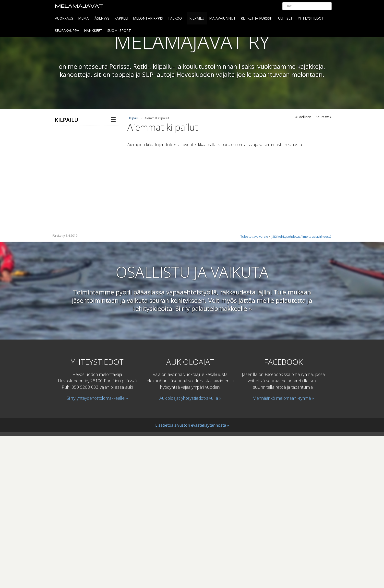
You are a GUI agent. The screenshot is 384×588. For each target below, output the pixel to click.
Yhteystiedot (311, 18)
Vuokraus (64, 18)
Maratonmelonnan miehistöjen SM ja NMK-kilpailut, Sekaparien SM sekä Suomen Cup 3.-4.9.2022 (81, 289)
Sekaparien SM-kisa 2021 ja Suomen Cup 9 (81, 344)
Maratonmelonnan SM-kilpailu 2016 (80, 199)
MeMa (83, 18)
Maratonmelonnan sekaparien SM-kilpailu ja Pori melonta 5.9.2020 (80, 321)
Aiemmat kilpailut (74, 162)
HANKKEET (93, 30)
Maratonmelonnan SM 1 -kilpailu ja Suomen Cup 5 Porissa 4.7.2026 (78, 137)
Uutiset (286, 18)
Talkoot (176, 18)
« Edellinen (303, 117)
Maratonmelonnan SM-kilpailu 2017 (80, 184)
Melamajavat (79, 6)
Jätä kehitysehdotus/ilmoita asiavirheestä (302, 388)
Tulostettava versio (254, 388)
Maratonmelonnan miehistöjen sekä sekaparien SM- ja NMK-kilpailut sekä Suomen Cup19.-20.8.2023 (80, 251)
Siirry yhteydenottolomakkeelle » (97, 550)
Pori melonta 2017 (79, 171)
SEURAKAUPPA (67, 30)
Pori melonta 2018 (79, 212)
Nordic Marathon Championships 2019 (81, 363)
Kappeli (121, 18)
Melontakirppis (148, 18)
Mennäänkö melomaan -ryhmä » (283, 550)
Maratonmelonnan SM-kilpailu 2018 (80, 224)
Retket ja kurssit (257, 18)
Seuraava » (324, 117)
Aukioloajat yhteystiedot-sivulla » (190, 550)
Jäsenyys (102, 18)
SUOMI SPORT (119, 30)
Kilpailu (197, 18)
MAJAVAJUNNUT (222, 18)
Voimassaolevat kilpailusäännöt (72, 378)
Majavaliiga (68, 152)
